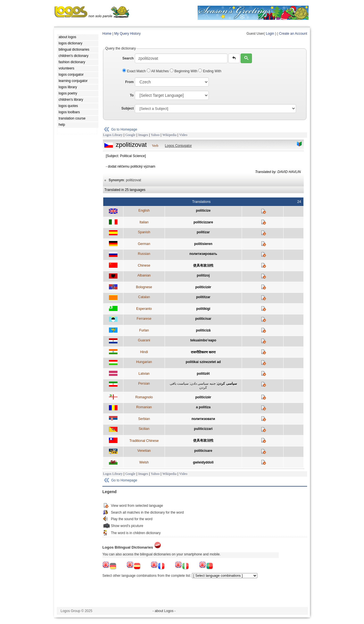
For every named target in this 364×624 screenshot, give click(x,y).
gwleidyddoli (203, 462)
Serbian (144, 419)
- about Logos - (164, 611)
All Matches (158, 71)
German (144, 244)
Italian (144, 222)
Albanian (144, 275)
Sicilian (144, 429)
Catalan (144, 297)
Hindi (144, 352)
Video (183, 135)
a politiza (203, 407)
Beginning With (184, 71)
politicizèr (203, 287)
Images (143, 135)
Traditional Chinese (144, 441)
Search (128, 58)
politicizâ (203, 330)
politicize (203, 211)
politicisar (203, 319)
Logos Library (113, 135)
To (132, 95)
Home (107, 34)
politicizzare (203, 222)
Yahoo (155, 135)
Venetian (144, 451)
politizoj (203, 275)
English (144, 211)
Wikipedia (169, 135)
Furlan (144, 330)
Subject (128, 108)
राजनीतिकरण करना (203, 352)
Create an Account (293, 34)
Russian (144, 254)
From (129, 82)
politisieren (203, 244)
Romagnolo (144, 397)
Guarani (144, 340)
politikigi (203, 309)
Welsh (144, 462)
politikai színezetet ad (203, 362)
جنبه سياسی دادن (203, 384)
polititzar (203, 297)
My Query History (128, 34)
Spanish (144, 232)
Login (270, 34)
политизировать (203, 254)
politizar (203, 232)
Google (130, 135)
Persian (144, 384)
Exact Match (135, 71)
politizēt (203, 374)
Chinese (144, 265)
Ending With (210, 71)
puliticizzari (203, 429)
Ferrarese (144, 319)
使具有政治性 (203, 265)
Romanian (144, 407)
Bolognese (144, 287)
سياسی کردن (227, 384)
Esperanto (144, 309)
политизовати (203, 419)
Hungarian (144, 362)
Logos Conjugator (178, 146)
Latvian (144, 374)
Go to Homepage (124, 129)
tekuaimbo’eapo (203, 340)
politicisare (203, 451)
